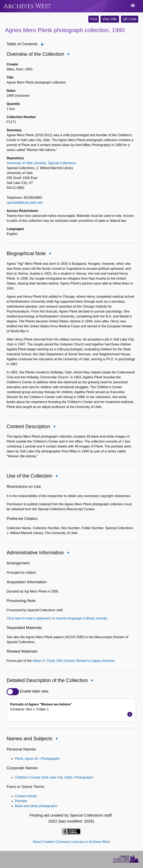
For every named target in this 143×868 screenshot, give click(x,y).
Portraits (21, 801)
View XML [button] (110, 19)
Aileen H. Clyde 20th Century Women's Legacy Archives (73, 661)
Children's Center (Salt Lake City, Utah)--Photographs (54, 777)
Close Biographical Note (50, 254)
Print (94, 19)
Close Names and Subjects (56, 739)
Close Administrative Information (68, 553)
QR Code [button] (130, 19)
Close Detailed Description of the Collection (92, 681)
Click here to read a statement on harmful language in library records (57, 618)
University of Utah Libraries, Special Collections (41, 163)
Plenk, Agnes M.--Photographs (37, 759)
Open (45, 44)
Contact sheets (26, 796)
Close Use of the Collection (56, 477)
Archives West (27, 6)
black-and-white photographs (36, 806)
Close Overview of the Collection (68, 55)
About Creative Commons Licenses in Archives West (71, 842)
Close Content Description (54, 427)
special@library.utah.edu (25, 203)
